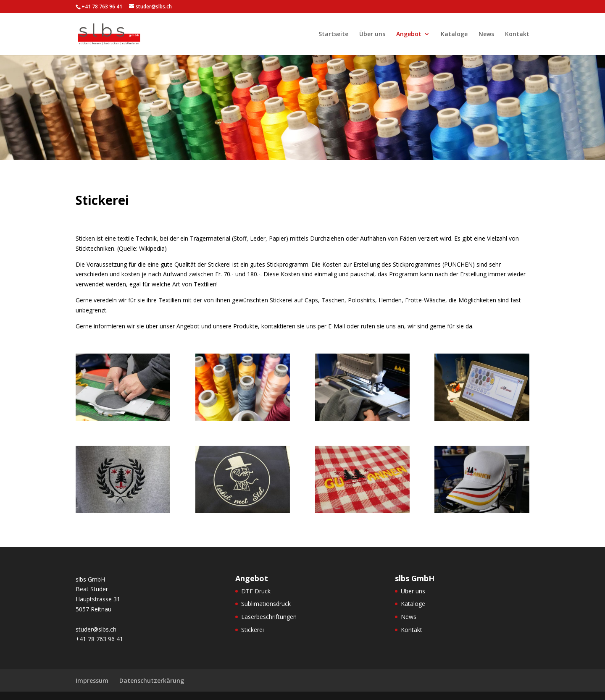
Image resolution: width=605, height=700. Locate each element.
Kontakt (517, 34)
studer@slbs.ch (96, 629)
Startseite (333, 34)
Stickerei (253, 630)
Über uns (372, 34)
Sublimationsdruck (266, 604)
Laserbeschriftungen (269, 617)
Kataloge (454, 34)
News (486, 34)
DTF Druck (256, 591)
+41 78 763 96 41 (99, 639)
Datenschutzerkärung (152, 680)
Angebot (409, 34)
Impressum (92, 680)
